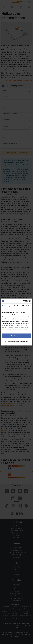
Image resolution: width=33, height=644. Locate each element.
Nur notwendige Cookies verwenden (16, 342)
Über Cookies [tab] (27, 306)
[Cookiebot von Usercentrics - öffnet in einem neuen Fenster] (24, 301)
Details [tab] (16, 306)
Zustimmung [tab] (6, 306)
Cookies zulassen (16, 336)
